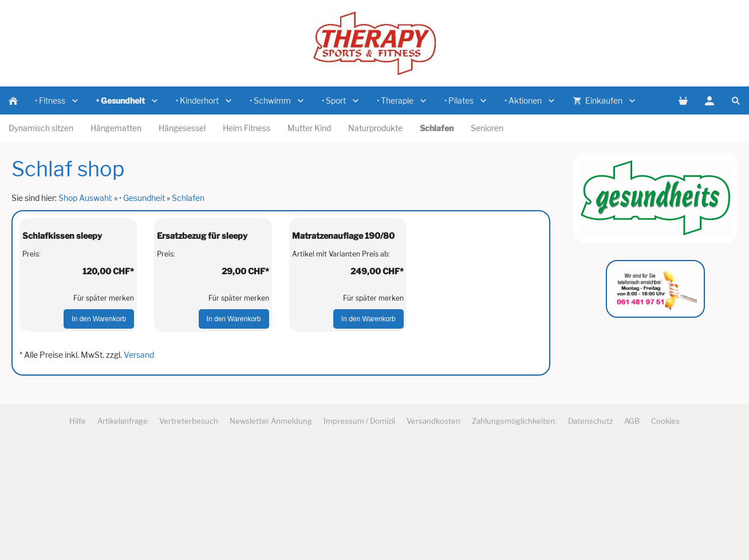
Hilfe (78, 533)
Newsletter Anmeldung (271, 533)
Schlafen (188, 198)
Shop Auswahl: (85, 198)
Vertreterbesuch (189, 533)
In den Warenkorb (99, 431)
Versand (139, 467)
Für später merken (104, 410)
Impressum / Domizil (359, 533)
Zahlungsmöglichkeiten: (514, 533)
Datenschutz (590, 533)
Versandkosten (433, 533)
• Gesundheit (142, 198)
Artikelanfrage (123, 533)
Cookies (665, 533)
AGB (632, 533)
